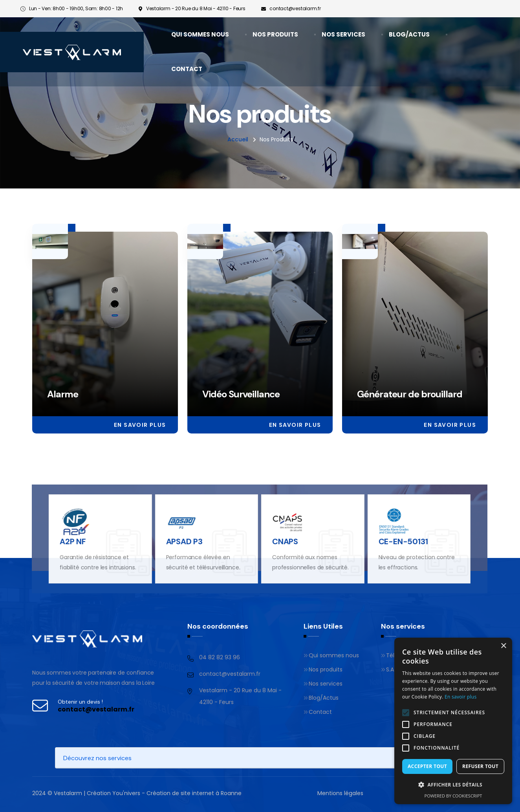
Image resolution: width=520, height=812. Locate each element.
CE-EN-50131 (397, 541)
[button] (453, 785)
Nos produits (275, 34)
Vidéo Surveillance (241, 395)
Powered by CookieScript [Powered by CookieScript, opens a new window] (453, 796)
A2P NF (66, 541)
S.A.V (390, 669)
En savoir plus (140, 426)
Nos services (343, 34)
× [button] (503, 646)
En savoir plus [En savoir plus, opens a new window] (460, 697)
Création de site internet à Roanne (194, 793)
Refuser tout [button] (480, 766)
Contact (187, 69)
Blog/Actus (409, 34)
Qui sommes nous (200, 34)
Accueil (238, 139)
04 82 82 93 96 (220, 657)
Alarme (63, 395)
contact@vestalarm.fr (295, 8)
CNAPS (278, 541)
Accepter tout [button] (427, 766)
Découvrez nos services (97, 758)
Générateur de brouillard (410, 395)
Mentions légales (340, 793)
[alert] (453, 721)
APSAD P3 (178, 541)
